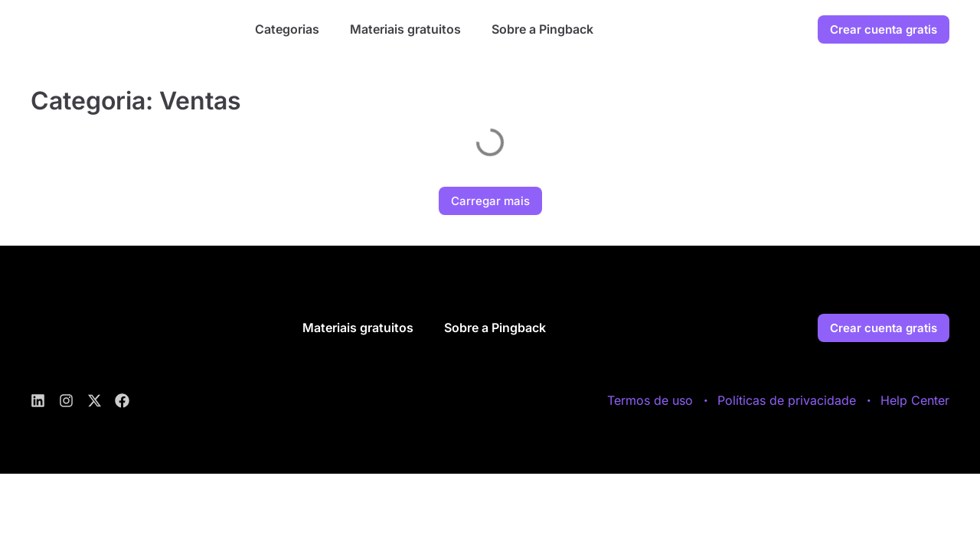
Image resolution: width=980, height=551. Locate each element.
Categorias (287, 29)
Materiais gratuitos (405, 29)
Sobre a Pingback (542, 29)
